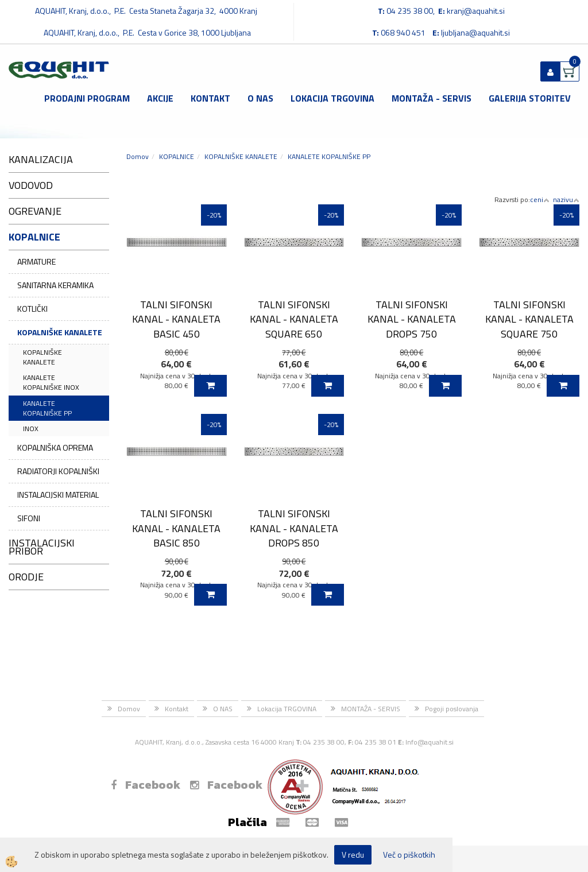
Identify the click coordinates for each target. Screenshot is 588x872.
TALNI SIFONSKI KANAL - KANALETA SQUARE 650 (294, 319)
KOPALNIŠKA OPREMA (55, 447)
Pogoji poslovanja (452, 709)
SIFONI (29, 518)
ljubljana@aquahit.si (475, 32)
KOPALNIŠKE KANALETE (60, 332)
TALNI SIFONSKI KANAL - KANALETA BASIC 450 (176, 319)
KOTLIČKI (32, 309)
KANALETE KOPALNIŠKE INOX (51, 382)
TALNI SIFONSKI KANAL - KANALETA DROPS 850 (294, 528)
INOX (31, 429)
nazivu (566, 199)
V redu (353, 854)
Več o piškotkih (409, 855)
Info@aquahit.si (430, 742)
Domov (138, 156)
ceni (540, 199)
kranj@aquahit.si (476, 11)
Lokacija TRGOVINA (332, 98)
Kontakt (210, 98)
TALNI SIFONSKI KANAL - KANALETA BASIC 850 (176, 528)
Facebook (146, 785)
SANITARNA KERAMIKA (55, 285)
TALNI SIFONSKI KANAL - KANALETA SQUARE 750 (529, 319)
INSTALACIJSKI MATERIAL (58, 495)
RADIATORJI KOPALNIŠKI (58, 471)
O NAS (260, 98)
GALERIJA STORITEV (530, 98)
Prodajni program (87, 98)
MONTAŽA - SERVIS (432, 98)
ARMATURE (36, 261)
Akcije (160, 98)
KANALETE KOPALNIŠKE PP (47, 408)
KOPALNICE (177, 156)
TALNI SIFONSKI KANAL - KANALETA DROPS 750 (412, 319)
